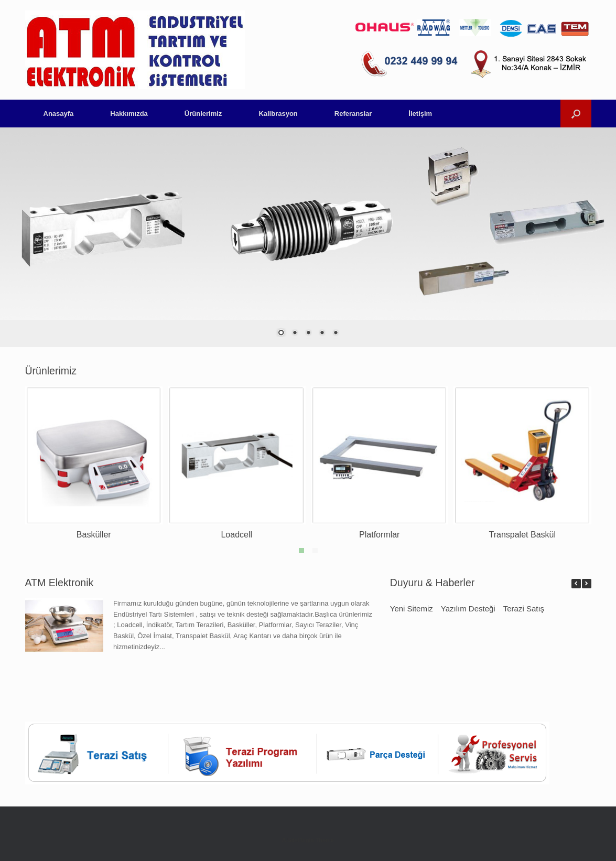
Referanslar (353, 114)
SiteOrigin (301, 840)
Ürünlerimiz (203, 114)
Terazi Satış (524, 609)
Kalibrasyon (278, 114)
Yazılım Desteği (468, 609)
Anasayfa (59, 114)
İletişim (420, 114)
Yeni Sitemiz (412, 609)
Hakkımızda (129, 114)
